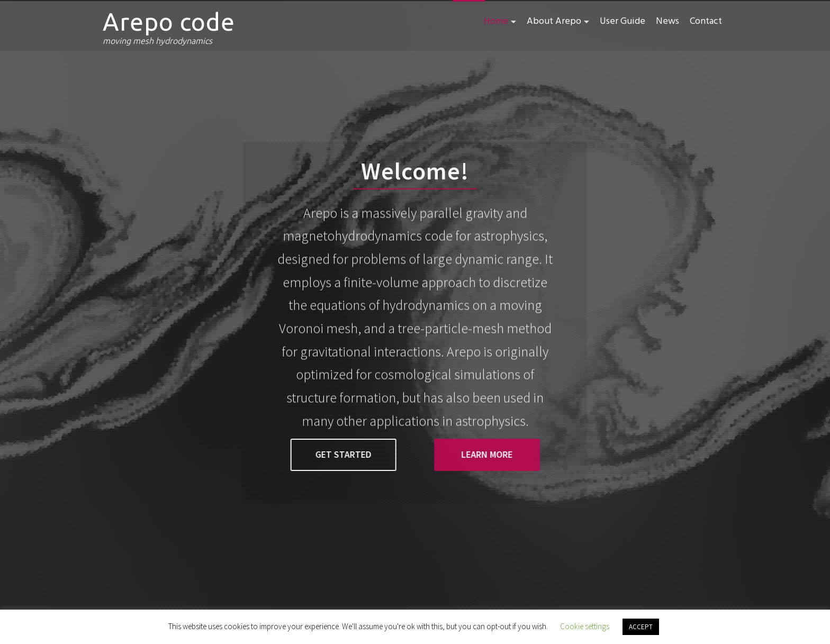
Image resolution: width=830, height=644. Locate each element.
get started (350, 454)
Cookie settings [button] (585, 626)
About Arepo (554, 21)
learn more (480, 454)
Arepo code (169, 22)
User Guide (622, 21)
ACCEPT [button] (641, 627)
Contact (706, 21)
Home (496, 21)
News (667, 21)
